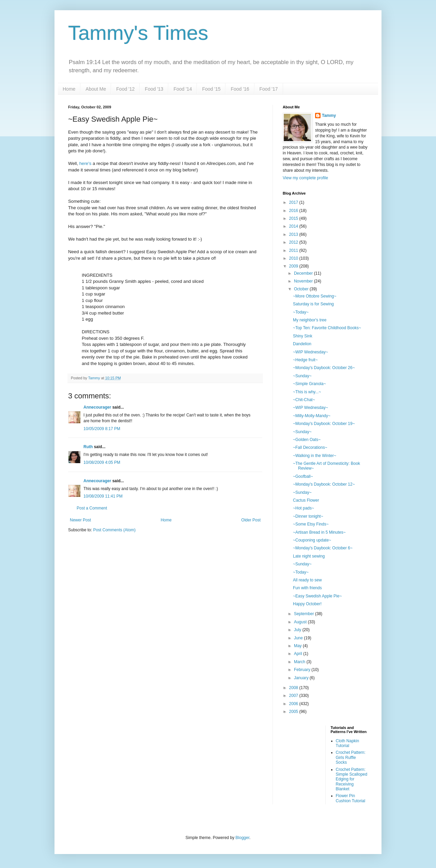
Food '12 (125, 89)
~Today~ (301, 312)
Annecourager (97, 407)
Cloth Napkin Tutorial (348, 743)
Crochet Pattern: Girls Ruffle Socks (351, 757)
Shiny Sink (303, 336)
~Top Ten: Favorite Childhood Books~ (327, 328)
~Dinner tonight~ (308, 516)
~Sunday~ (302, 376)
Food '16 (240, 89)
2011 (294, 250)
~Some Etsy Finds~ (311, 524)
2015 (294, 218)
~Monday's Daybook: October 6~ (323, 548)
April (299, 654)
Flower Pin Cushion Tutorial (351, 798)
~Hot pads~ (303, 508)
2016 (294, 211)
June (299, 638)
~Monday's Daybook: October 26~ (324, 368)
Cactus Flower (306, 500)
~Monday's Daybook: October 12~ (324, 484)
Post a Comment (92, 508)
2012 (294, 242)
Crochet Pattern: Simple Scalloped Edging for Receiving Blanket (352, 779)
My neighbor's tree (310, 320)
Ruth (88, 447)
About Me (96, 89)
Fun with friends (307, 588)
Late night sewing (309, 556)
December (304, 273)
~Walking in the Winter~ (315, 456)
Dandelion (302, 344)
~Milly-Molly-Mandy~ (312, 416)
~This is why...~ (307, 392)
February (303, 670)
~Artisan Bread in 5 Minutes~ (319, 532)
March (300, 662)
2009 (294, 266)
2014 (294, 226)
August (301, 622)
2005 (294, 712)
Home (69, 89)
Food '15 (211, 89)
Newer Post (80, 520)
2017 (294, 202)
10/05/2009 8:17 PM (102, 429)
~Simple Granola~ (309, 384)
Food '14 (183, 89)
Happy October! (307, 604)
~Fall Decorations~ (310, 447)
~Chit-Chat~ (304, 400)
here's (85, 163)
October (302, 289)
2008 (294, 688)
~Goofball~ (303, 476)
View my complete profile (305, 178)
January (302, 678)
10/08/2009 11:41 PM (103, 496)
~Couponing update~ (312, 540)
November (304, 281)
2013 (294, 234)
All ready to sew (307, 580)
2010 (294, 258)
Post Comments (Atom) (114, 530)
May (298, 646)
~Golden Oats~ (307, 440)
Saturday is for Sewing (313, 304)
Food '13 (154, 89)
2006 (294, 704)
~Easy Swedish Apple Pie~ (317, 596)
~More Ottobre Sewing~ (315, 296)
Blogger (242, 838)
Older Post (251, 520)
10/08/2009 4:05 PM (102, 462)
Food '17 (269, 89)
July (298, 630)
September (305, 614)
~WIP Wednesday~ (310, 352)
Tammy (329, 116)
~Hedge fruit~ (305, 360)
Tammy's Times (138, 33)
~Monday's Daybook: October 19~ (324, 424)
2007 (294, 696)
